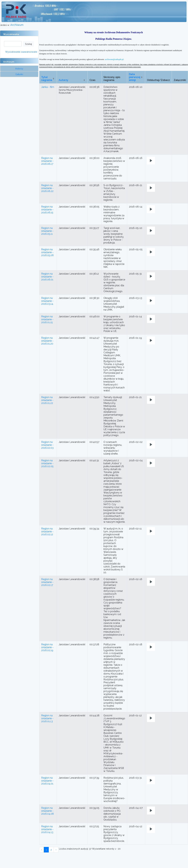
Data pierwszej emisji (135, 77)
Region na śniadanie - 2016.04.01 (47, 781)
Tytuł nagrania (47, 79)
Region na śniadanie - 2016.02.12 (47, 532)
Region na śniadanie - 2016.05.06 (47, 252)
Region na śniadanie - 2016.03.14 (47, 301)
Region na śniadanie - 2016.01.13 (47, 718)
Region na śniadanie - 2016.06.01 (47, 277)
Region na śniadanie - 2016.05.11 (47, 231)
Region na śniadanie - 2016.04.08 (47, 811)
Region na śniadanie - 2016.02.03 (47, 445)
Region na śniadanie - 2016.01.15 (47, 319)
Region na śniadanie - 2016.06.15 (47, 210)
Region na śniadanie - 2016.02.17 (47, 582)
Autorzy (63, 80)
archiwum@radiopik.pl (114, 59)
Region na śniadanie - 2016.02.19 (47, 647)
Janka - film (48, 87)
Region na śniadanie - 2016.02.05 (47, 463)
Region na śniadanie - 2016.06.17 (47, 161)
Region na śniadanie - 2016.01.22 (47, 400)
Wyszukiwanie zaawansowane (21, 52)
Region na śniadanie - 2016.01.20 (47, 341)
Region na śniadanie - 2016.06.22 (47, 188)
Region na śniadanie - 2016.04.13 (47, 829)
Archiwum (17, 25)
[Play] (151, 161)
